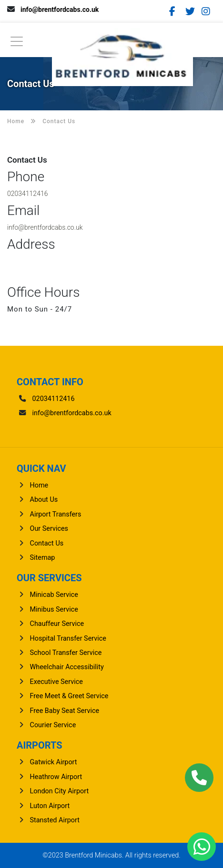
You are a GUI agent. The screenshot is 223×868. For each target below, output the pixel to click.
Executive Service (56, 682)
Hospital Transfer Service (68, 639)
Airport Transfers (56, 514)
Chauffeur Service (57, 624)
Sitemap (43, 558)
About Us (44, 500)
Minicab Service (54, 595)
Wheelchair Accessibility (67, 667)
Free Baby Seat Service (65, 711)
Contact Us (47, 543)
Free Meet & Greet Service (69, 696)
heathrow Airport (56, 777)
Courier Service (53, 725)
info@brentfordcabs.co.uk (60, 10)
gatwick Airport (54, 762)
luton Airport (50, 806)
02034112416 (27, 194)
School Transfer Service (66, 653)
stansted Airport (55, 820)
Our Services (49, 529)
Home (39, 485)
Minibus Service (54, 610)
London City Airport (60, 791)
